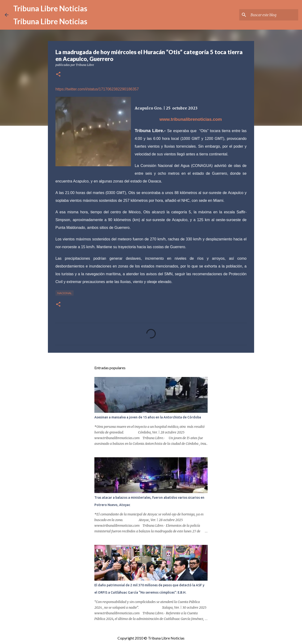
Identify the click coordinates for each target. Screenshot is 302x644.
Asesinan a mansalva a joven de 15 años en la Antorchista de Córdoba (148, 417)
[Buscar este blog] (273, 15)
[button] (58, 75)
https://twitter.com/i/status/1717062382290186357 (97, 89)
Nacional (65, 293)
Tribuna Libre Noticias (50, 8)
